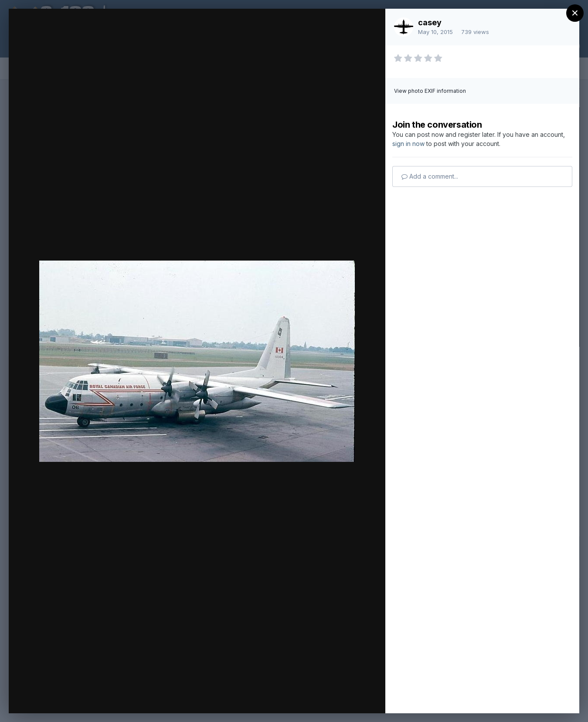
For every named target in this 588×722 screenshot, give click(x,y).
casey (430, 22)
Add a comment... (430, 176)
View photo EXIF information (430, 91)
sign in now (408, 144)
